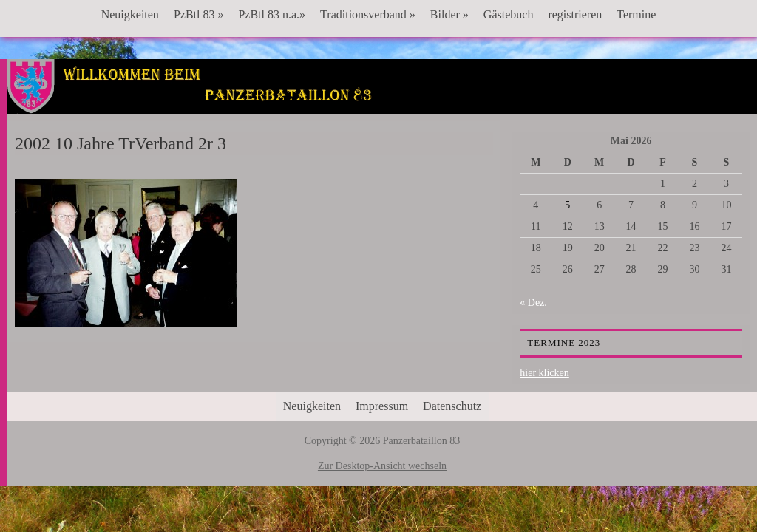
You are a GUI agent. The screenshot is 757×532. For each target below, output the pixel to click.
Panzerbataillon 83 (383, 104)
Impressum (382, 406)
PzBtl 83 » (199, 14)
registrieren (575, 14)
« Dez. (533, 303)
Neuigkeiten (130, 14)
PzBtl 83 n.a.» (272, 14)
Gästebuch (509, 14)
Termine (636, 14)
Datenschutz (452, 406)
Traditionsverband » (368, 14)
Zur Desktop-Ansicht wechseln (382, 466)
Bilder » (449, 14)
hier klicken (544, 373)
